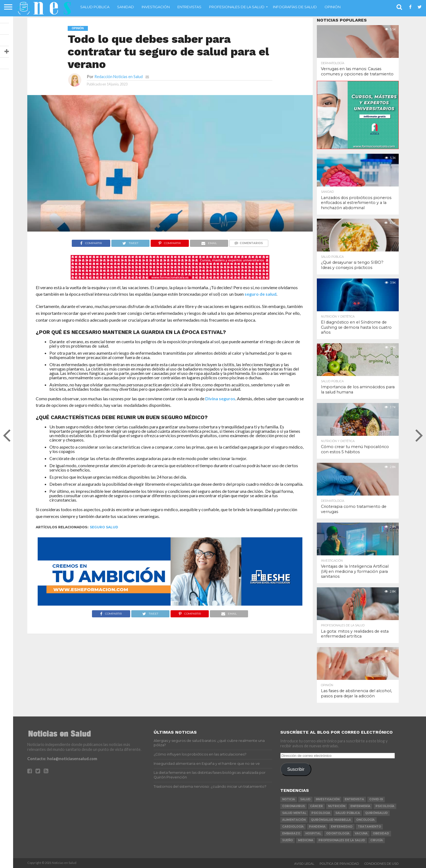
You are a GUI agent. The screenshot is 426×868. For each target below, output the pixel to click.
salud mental (294, 813)
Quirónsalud (376, 813)
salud (305, 799)
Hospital (313, 833)
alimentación (294, 820)
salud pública (348, 813)
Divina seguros (220, 399)
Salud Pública (95, 7)
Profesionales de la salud (237, 7)
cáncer (316, 806)
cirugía (377, 840)
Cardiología (293, 827)
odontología (338, 833)
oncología (365, 820)
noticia (289, 799)
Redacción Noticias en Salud (119, 77)
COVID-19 (376, 799)
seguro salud (104, 527)
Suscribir (296, 769)
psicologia (321, 813)
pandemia (317, 827)
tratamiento (369, 827)
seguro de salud (260, 294)
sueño (288, 840)
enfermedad (342, 827)
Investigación (156, 7)
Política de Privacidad (339, 864)
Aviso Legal (304, 864)
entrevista (354, 799)
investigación (328, 799)
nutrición (337, 806)
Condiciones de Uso (382, 864)
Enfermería (360, 806)
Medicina (306, 840)
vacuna (361, 833)
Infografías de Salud (295, 7)
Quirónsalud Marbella (331, 820)
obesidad (381, 833)
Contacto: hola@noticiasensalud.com (62, 759)
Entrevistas (189, 7)
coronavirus (294, 806)
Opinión (333, 7)
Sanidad (126, 7)
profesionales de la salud (342, 840)
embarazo (291, 833)
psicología (385, 806)
